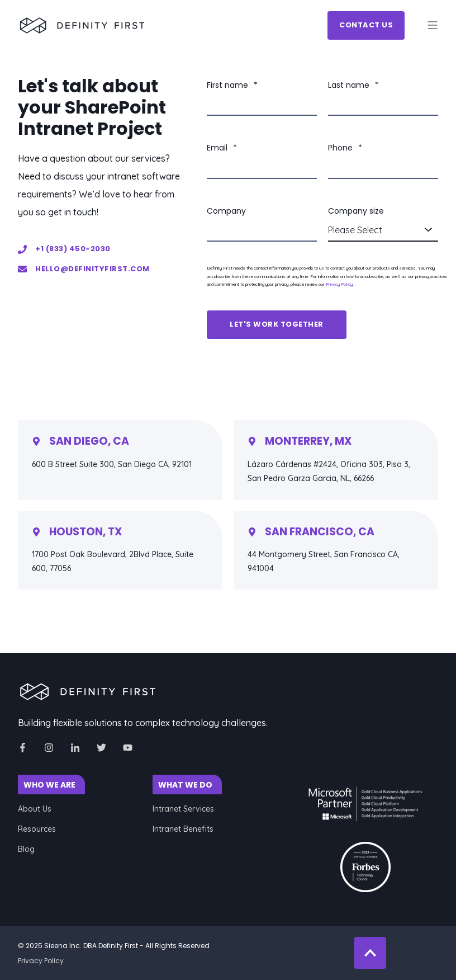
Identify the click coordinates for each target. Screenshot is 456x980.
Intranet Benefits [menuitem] (183, 829)
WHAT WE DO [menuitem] (185, 785)
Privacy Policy (339, 284)
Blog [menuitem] (26, 849)
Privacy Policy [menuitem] (41, 961)
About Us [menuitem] (35, 809)
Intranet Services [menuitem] (183, 809)
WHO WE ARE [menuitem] (49, 785)
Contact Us (366, 25)
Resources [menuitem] (37, 829)
